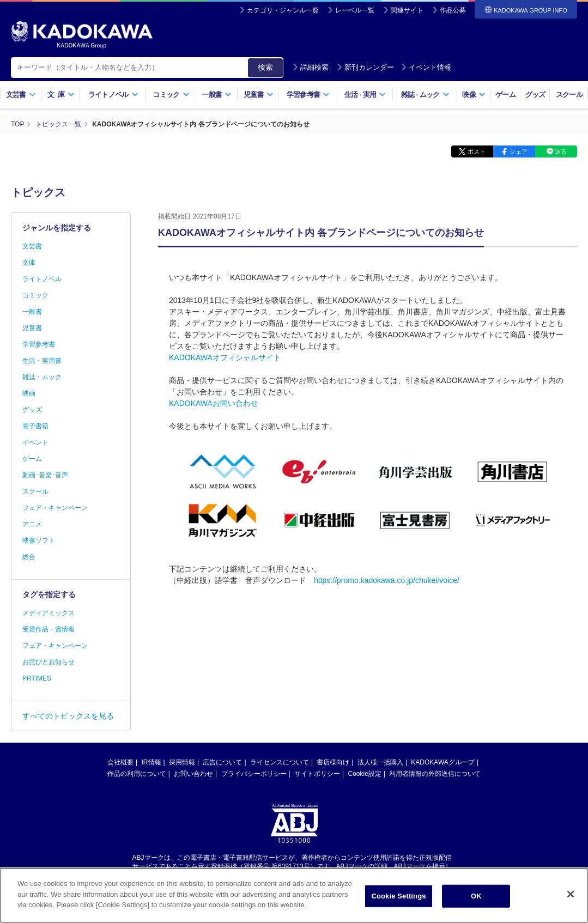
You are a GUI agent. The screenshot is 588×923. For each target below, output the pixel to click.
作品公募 (453, 10)
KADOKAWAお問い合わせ (214, 403)
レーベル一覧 (355, 10)
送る (561, 151)
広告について (222, 762)
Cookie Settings (398, 898)
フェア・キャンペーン (55, 508)
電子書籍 (35, 426)
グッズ (535, 95)
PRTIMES (37, 678)
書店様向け (333, 762)
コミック (171, 95)
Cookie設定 (365, 774)
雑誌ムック (425, 95)
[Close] (571, 896)
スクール (569, 95)
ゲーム (505, 95)
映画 (29, 393)
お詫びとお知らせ (49, 662)
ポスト (477, 151)
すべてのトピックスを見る (68, 716)
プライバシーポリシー (254, 774)
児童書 (259, 95)
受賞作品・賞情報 (49, 629)
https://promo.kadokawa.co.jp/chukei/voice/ (387, 580)
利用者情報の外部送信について (435, 774)
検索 (265, 67)
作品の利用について (137, 774)
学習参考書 (308, 95)
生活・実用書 (42, 361)
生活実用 (365, 95)
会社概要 (120, 762)
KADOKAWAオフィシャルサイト (225, 357)
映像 (474, 95)
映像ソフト (39, 541)
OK (476, 898)
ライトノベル (113, 95)
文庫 (29, 263)
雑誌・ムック (42, 377)
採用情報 (182, 762)
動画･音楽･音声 (45, 475)
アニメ (32, 524)
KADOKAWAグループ (442, 762)
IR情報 (151, 762)
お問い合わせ (193, 774)
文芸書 (21, 95)
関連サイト (407, 10)
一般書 (217, 95)
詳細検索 (311, 67)
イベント (35, 442)
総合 (29, 557)
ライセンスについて (280, 762)
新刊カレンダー (365, 67)
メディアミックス (49, 613)
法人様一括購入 (380, 762)
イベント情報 (426, 67)
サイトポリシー (317, 774)
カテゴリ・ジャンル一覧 (283, 10)
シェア (519, 151)
